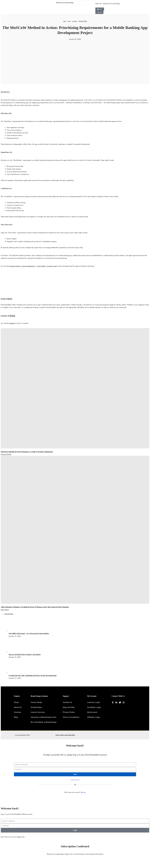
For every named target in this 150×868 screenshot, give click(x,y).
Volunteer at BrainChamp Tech (43, 717)
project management (28, 266)
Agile (65, 21)
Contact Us (67, 702)
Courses (17, 712)
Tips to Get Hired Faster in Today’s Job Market (25, 654)
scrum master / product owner (47, 266)
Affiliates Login (94, 717)
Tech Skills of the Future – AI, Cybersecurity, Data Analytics (29, 633)
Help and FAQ (69, 707)
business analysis (15, 266)
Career (69, 21)
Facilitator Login (94, 707)
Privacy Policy (69, 712)
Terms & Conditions (71, 717)
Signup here (21, 837)
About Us (98, 4)
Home (16, 702)
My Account (92, 712)
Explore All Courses (110, 4)
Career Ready (36, 702)
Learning (75, 21)
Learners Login (94, 702)
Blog (118, 4)
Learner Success (38, 712)
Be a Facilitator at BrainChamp (44, 722)
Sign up (83, 792)
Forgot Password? (75, 780)
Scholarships (36, 707)
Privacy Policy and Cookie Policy (65, 735)
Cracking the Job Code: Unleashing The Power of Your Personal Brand (33, 676)
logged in (12, 323)
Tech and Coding (83, 21)
